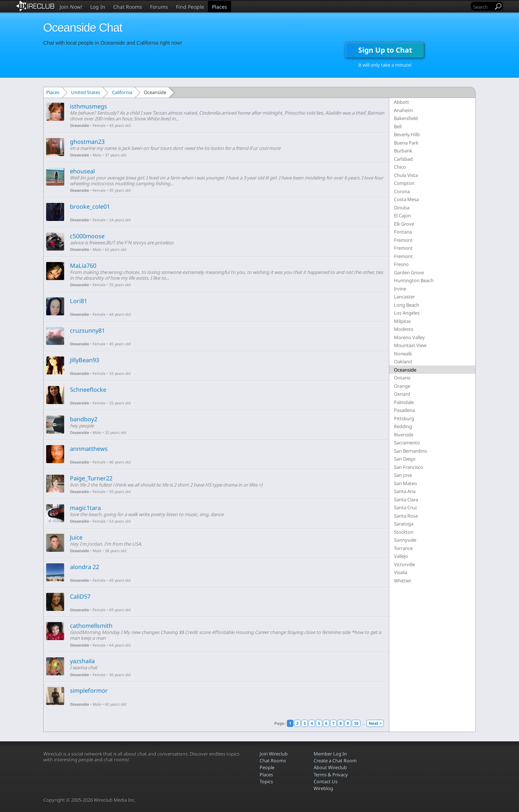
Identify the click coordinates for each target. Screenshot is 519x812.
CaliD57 (80, 596)
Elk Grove (404, 224)
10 (356, 723)
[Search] (483, 7)
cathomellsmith (91, 626)
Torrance (403, 548)
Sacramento (407, 443)
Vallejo (401, 556)
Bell (398, 127)
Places (219, 7)
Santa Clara (406, 500)
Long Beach (407, 305)
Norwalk (403, 354)
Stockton (404, 532)
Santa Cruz (405, 507)
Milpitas (402, 321)
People (267, 767)
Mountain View (410, 345)
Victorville (404, 564)
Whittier (403, 581)
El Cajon (402, 216)
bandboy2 (84, 419)
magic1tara (85, 508)
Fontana (403, 232)
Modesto (404, 329)
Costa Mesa (406, 199)
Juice (76, 537)
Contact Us (325, 781)
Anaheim (403, 110)
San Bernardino (411, 451)
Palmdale (404, 402)
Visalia (401, 572)
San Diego (405, 459)
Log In (98, 7)
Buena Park (406, 143)
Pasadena (404, 410)
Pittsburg (404, 418)
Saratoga (404, 524)
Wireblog (323, 788)
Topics (266, 781)
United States (86, 92)
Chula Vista (406, 175)
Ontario (402, 378)
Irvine (400, 289)
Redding (403, 426)
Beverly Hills (407, 134)
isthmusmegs (88, 106)
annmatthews (89, 449)
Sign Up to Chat (385, 50)
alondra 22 (85, 567)
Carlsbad (403, 159)
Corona (402, 191)
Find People (190, 7)
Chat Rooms (128, 7)
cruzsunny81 (87, 330)
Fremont (403, 240)
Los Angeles (407, 313)
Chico (400, 167)
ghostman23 (87, 142)
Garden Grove (409, 272)
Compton (404, 183)
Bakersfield (406, 118)
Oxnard (402, 394)
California (122, 92)
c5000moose (87, 236)
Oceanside (79, 125)
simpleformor (89, 691)
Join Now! (71, 7)
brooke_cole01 (90, 207)
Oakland (403, 361)
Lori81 (79, 301)
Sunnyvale (405, 540)
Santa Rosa (406, 516)
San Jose (403, 475)
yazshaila (82, 661)
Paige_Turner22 (91, 478)
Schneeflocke (88, 390)
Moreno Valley (409, 337)
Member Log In (330, 754)
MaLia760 (83, 266)
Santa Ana (405, 491)
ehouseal (82, 171)
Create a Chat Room (335, 760)
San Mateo (405, 483)
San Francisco (409, 467)
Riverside (404, 435)
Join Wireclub (274, 754)
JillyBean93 (85, 360)
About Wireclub (330, 767)
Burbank (403, 151)
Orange (402, 386)
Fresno (401, 264)
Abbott (402, 102)
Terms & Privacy (331, 775)
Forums (159, 7)
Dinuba (402, 208)
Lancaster (404, 297)
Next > (375, 723)
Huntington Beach (414, 280)
